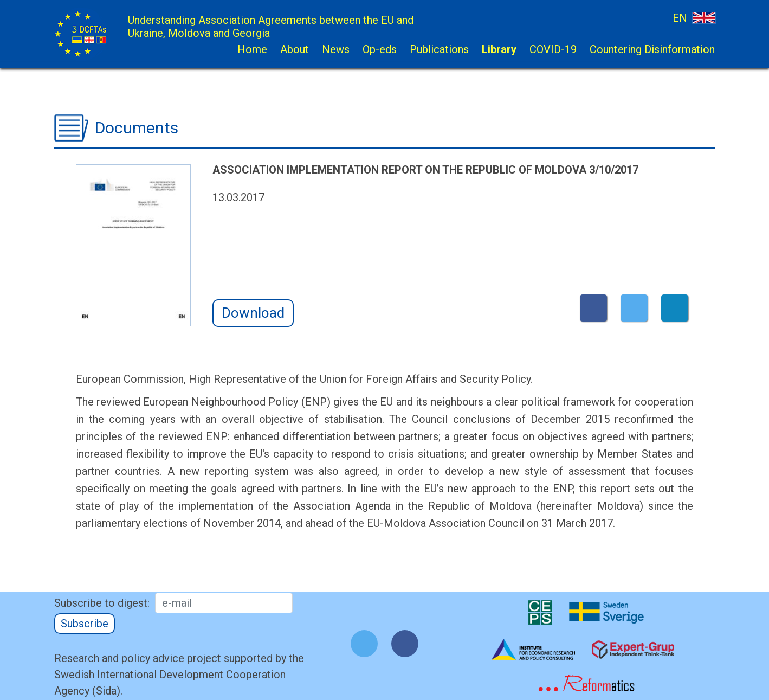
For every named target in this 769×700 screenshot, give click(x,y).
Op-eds (380, 49)
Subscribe (85, 624)
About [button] (295, 49)
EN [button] (694, 18)
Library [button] (499, 49)
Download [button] (253, 313)
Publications (439, 49)
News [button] (336, 49)
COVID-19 (553, 49)
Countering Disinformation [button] (652, 49)
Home (252, 49)
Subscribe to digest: (102, 603)
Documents (137, 128)
